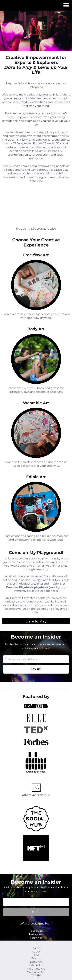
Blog (36, 955)
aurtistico (50, 229)
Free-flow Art (36, 969)
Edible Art (36, 965)
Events (36, 958)
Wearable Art (36, 972)
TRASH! (36, 975)
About (36, 952)
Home (36, 948)
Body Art (36, 962)
